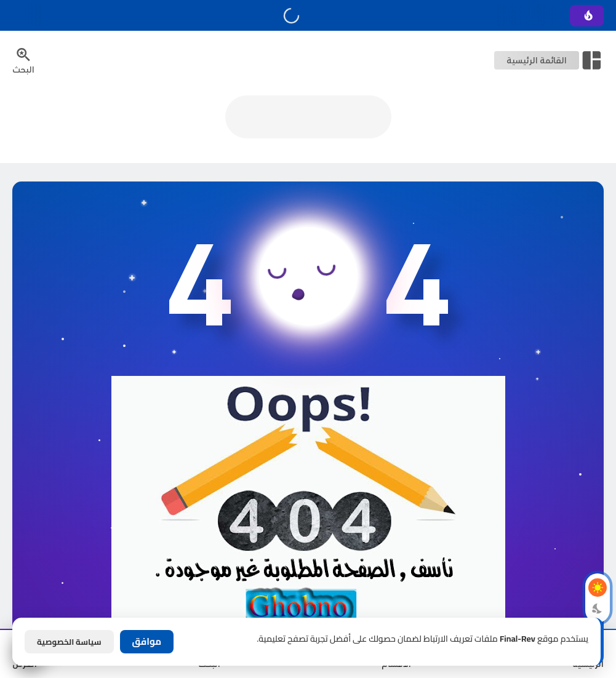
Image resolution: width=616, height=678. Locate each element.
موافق (147, 641)
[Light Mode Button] (598, 588)
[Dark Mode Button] (598, 608)
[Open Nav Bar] (549, 60)
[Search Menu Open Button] (23, 60)
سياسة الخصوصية (69, 642)
